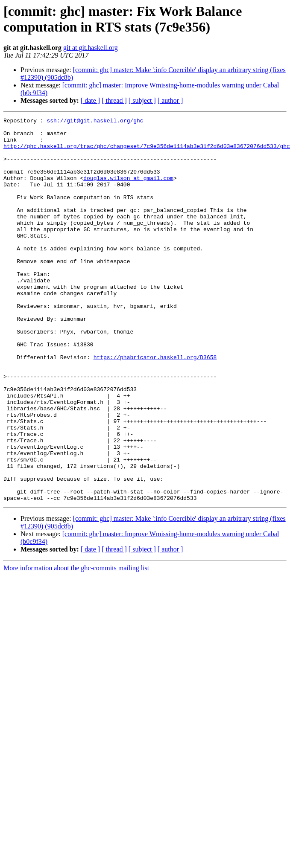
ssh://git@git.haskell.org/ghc (95, 122)
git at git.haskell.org (91, 48)
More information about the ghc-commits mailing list (76, 645)
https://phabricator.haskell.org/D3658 (155, 406)
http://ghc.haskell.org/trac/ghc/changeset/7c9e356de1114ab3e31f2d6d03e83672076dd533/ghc (147, 152)
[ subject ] (142, 100)
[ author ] (170, 100)
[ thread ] (114, 100)
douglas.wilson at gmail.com (128, 191)
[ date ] (90, 100)
